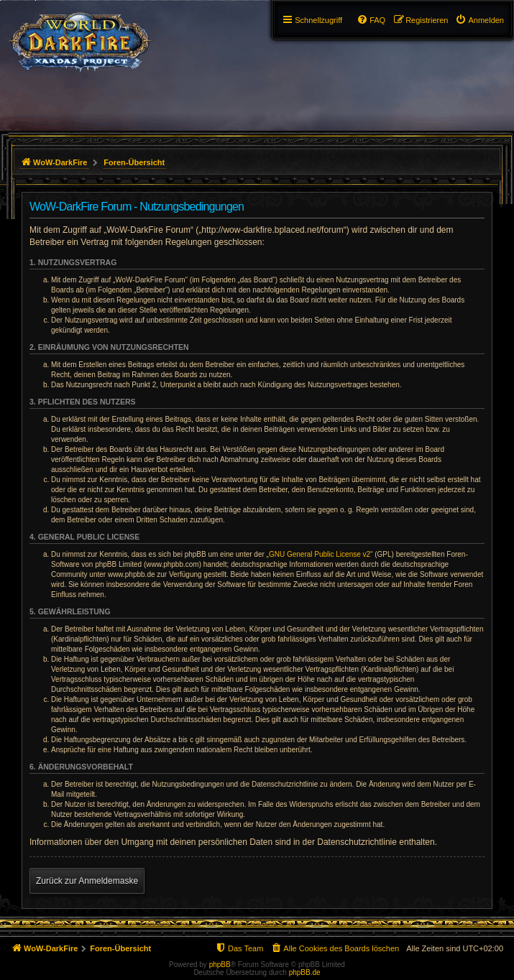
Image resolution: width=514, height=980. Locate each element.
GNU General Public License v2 (320, 554)
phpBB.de (305, 972)
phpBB (220, 965)
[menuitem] (479, 20)
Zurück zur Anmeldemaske (87, 881)
